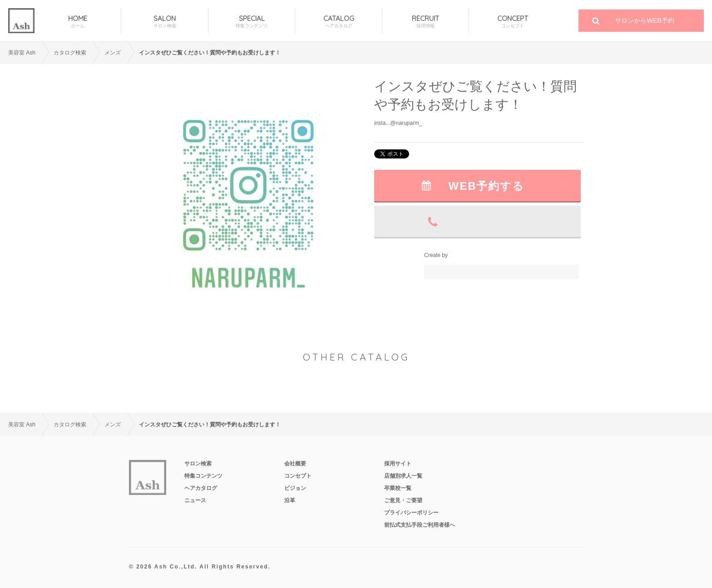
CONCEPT (512, 22)
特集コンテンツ (203, 476)
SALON (164, 22)
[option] (249, 199)
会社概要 (295, 464)
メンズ (113, 53)
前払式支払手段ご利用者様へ (420, 525)
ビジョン (295, 488)
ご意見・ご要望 (403, 500)
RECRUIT (425, 22)
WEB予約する (487, 186)
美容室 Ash (22, 53)
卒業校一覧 (398, 488)
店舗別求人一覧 (403, 476)
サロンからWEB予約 (645, 20)
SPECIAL (252, 22)
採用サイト (398, 464)
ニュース (195, 500)
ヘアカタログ (201, 488)
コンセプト (298, 476)
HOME (78, 22)
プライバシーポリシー (411, 513)
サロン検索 (198, 464)
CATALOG (338, 22)
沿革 (290, 500)
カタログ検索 (70, 53)
